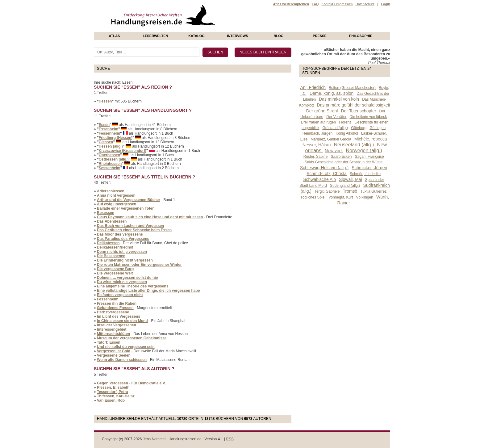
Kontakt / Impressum (337, 4)
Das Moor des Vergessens (120, 234)
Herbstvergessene (113, 312)
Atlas (115, 36)
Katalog (196, 36)
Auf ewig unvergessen (117, 204)
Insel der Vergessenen (117, 325)
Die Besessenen (111, 256)
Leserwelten (155, 36)
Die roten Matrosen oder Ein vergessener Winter (139, 265)
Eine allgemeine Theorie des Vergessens (133, 286)
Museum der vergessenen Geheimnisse (132, 338)
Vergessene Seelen (114, 355)
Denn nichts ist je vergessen (122, 252)
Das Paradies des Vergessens (123, 239)
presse (320, 36)
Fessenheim (109, 133)
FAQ (315, 4)
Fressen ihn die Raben (117, 304)
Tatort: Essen (109, 342)
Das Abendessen (112, 221)
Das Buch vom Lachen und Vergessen (130, 226)
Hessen (105, 101)
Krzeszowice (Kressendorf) (123, 151)
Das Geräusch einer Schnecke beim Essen (134, 230)
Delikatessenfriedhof (115, 247)
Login (386, 4)
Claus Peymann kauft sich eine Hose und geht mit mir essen (150, 217)
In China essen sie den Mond (122, 321)
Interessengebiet (112, 329)
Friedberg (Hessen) (116, 138)
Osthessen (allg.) (114, 159)
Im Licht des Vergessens (119, 316)
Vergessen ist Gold (114, 351)
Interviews (237, 36)
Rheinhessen (110, 164)
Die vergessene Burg (115, 269)
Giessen (106, 142)
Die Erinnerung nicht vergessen (125, 260)
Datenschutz (365, 4)
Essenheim (108, 129)
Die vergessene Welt (115, 273)
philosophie (361, 36)
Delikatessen (108, 243)
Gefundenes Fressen (115, 308)
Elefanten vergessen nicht (120, 295)
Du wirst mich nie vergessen (122, 282)
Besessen (106, 213)
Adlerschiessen (111, 191)
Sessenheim (110, 168)
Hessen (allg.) (111, 146)
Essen (104, 125)
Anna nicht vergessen (116, 195)
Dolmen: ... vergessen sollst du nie (127, 278)
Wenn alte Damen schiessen (122, 360)
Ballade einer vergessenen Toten (126, 208)
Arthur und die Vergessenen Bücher (129, 200)
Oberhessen (109, 155)
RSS (230, 439)
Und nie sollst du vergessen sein (126, 347)
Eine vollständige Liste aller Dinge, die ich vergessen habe (148, 291)
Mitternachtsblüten (113, 334)
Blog (279, 36)
